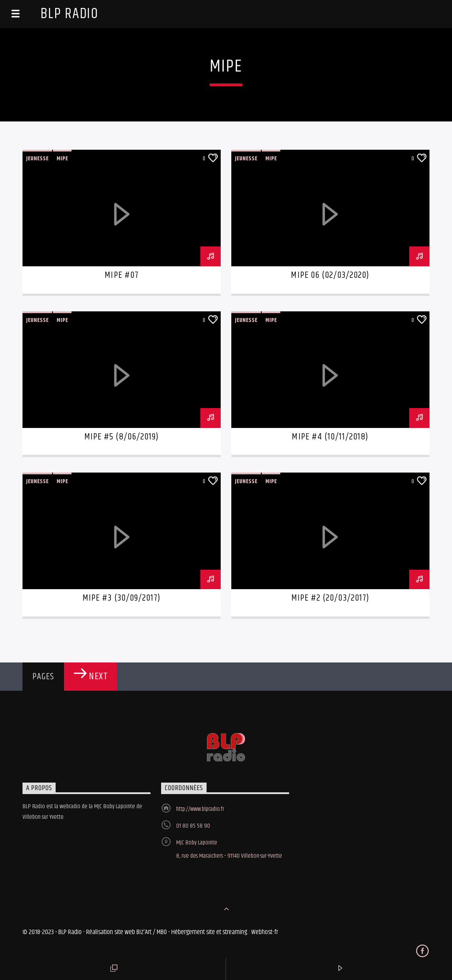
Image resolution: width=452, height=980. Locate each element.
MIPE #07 (121, 275)
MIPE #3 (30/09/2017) (122, 598)
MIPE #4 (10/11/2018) (330, 437)
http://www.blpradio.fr (200, 809)
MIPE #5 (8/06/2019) (122, 437)
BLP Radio (70, 14)
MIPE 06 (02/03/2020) (330, 275)
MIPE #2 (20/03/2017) (330, 598)
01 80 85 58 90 (193, 826)
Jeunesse (37, 159)
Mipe (62, 159)
